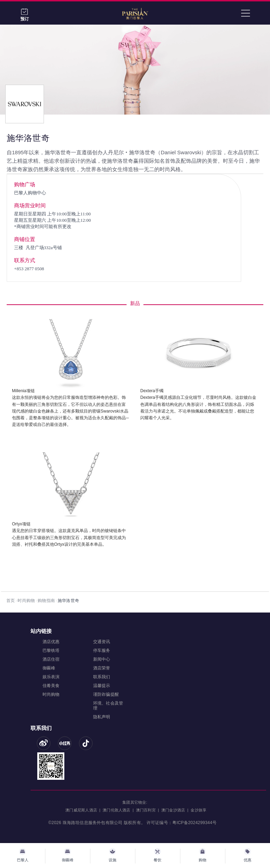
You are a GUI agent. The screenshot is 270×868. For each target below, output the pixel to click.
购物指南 (46, 601)
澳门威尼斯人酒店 (81, 810)
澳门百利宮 (146, 810)
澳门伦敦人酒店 (116, 810)
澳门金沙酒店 (173, 810)
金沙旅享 (198, 810)
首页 (11, 601)
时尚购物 (26, 601)
